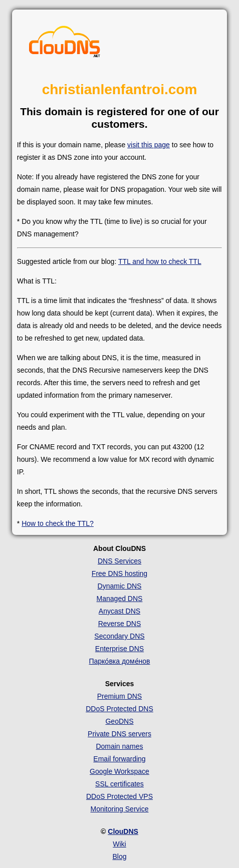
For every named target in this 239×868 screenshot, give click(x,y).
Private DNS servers (119, 734)
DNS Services (119, 561)
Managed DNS (120, 599)
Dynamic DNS (120, 586)
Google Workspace (119, 771)
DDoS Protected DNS (119, 709)
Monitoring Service (120, 809)
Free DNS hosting (119, 573)
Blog (119, 856)
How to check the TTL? (58, 523)
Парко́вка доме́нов (119, 661)
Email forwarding (119, 759)
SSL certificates (119, 784)
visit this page (149, 145)
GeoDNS (119, 721)
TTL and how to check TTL (160, 261)
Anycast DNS (119, 611)
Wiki (119, 844)
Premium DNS (119, 696)
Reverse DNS (120, 624)
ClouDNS (123, 831)
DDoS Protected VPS (119, 796)
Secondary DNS (119, 636)
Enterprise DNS (119, 649)
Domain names (119, 746)
